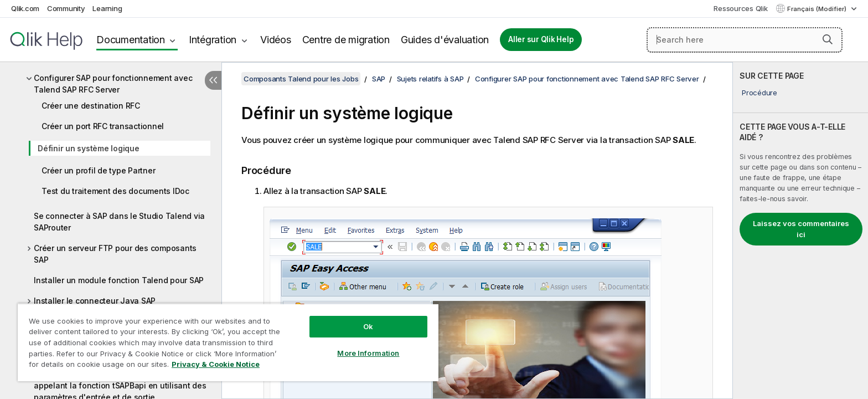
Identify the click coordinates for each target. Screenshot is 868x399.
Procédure (759, 93)
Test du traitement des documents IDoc (115, 191)
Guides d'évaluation (445, 40)
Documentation (131, 40)
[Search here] (745, 40)
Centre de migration (346, 40)
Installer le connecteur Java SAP (95, 301)
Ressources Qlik (740, 8)
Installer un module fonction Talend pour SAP (119, 280)
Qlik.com (25, 8)
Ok (368, 326)
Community (66, 8)
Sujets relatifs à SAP (430, 79)
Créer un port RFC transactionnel (103, 126)
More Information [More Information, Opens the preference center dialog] (368, 353)
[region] (228, 342)
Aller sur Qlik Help (541, 39)
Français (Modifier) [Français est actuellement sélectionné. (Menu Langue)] (818, 9)
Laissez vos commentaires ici (801, 229)
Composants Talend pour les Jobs (301, 79)
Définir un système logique (89, 148)
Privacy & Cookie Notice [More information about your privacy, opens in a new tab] (216, 364)
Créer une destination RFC (91, 106)
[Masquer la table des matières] (213, 80)
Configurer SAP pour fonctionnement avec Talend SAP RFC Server (113, 84)
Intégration (213, 40)
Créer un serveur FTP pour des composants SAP (115, 254)
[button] (828, 39)
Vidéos (276, 40)
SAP (379, 79)
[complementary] (800, 231)
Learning (107, 8)
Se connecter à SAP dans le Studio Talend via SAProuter (119, 222)
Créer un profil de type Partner (98, 170)
